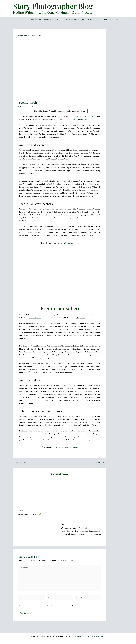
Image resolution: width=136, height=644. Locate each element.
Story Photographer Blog (53, 6)
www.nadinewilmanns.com (67, 447)
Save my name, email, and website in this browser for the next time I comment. (53, 606)
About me (107, 20)
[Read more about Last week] (38, 494)
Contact (118, 20)
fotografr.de (82, 119)
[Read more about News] (82, 500)
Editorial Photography (75, 20)
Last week (22, 510)
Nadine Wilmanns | (77, 636)
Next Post (101, 463)
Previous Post (20, 463)
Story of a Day (94, 20)
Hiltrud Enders (88, 116)
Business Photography (53, 20)
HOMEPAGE (36, 20)
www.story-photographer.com (67, 243)
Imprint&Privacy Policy (95, 636)
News (63, 524)
